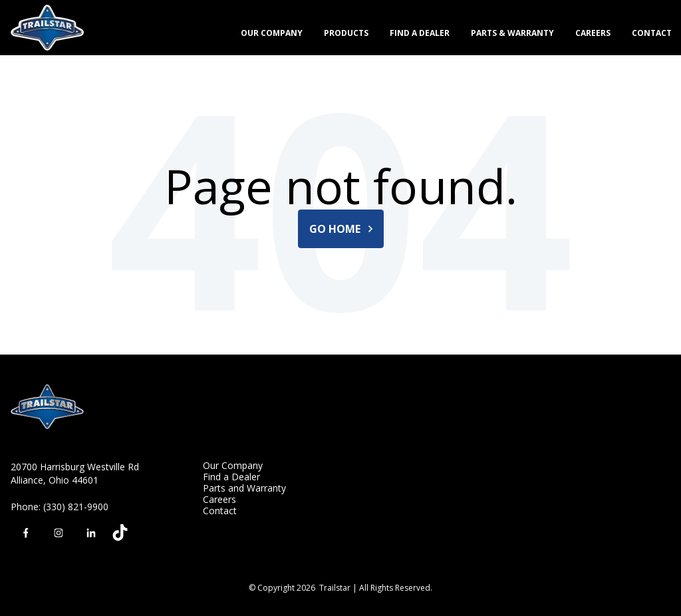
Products (346, 33)
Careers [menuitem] (219, 499)
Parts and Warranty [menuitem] (244, 488)
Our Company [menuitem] (233, 465)
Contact (652, 33)
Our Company (272, 33)
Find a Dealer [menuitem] (231, 477)
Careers (593, 33)
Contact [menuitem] (220, 511)
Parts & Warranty (512, 33)
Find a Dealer (420, 33)
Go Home (341, 229)
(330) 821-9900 (76, 507)
